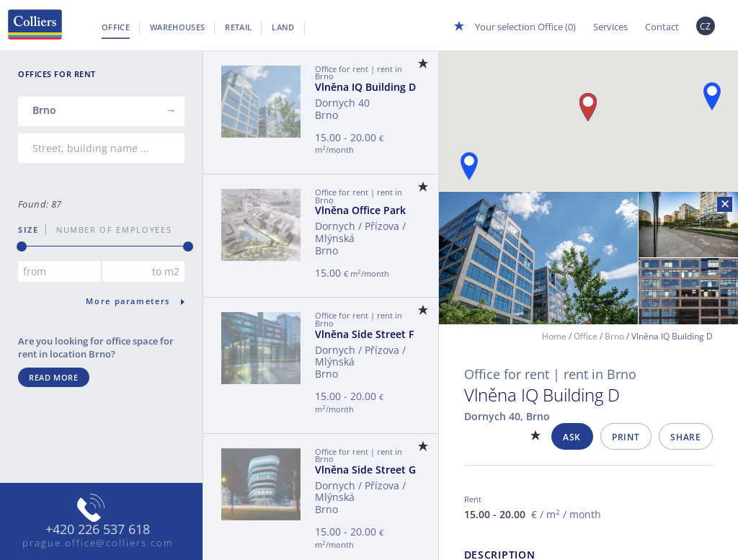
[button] (712, 96)
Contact (662, 27)
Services (610, 27)
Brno (614, 336)
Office (116, 27)
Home (554, 336)
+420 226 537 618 (98, 530)
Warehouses (177, 27)
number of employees (109, 230)
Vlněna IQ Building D (365, 87)
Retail (238, 27)
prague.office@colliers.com (98, 543)
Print (626, 437)
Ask (572, 437)
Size (28, 230)
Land (283, 27)
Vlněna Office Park (360, 210)
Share (685, 437)
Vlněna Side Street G (365, 470)
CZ (706, 26)
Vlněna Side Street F (364, 334)
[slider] (22, 246)
